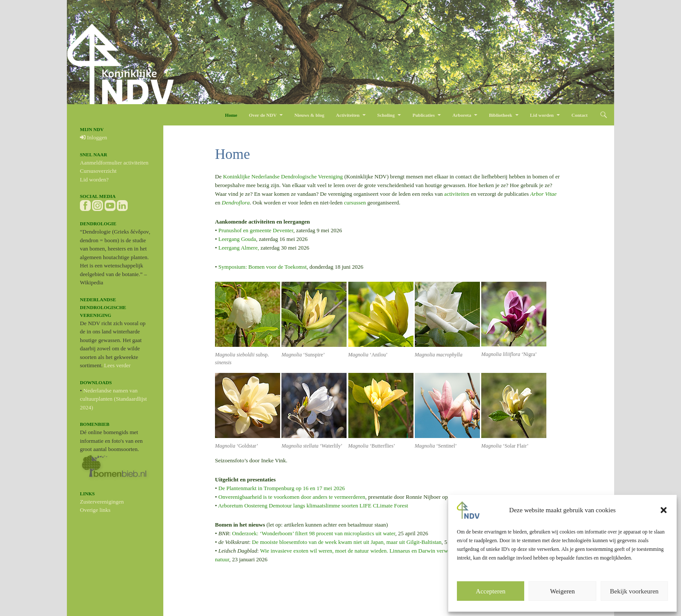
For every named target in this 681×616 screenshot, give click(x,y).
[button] (664, 510)
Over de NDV (263, 115)
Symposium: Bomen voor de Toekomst (262, 267)
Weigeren (562, 591)
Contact (580, 115)
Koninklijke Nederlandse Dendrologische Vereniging (283, 176)
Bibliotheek (501, 115)
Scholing (386, 115)
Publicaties (424, 115)
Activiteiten (347, 115)
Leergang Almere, (239, 248)
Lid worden (542, 115)
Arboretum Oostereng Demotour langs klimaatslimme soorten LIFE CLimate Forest (313, 506)
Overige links (95, 510)
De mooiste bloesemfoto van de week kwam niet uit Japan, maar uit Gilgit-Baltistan (347, 542)
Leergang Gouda (237, 239)
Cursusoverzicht (98, 171)
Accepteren (491, 591)
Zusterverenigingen (102, 502)
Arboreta (462, 115)
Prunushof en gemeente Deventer (256, 230)
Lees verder (117, 365)
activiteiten (457, 194)
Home (231, 115)
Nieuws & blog (309, 115)
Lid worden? (94, 180)
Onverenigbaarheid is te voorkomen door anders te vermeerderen (292, 497)
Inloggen (93, 137)
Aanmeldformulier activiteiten (114, 163)
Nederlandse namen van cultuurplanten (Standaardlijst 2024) (113, 399)
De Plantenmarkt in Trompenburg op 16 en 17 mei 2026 (282, 488)
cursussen (355, 203)
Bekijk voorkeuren (634, 591)
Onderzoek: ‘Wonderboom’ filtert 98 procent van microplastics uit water (314, 533)
